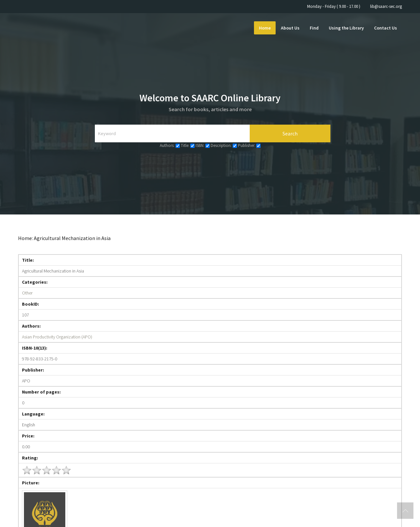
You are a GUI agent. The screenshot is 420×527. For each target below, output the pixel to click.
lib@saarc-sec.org (386, 6)
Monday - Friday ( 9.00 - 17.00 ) (334, 6)
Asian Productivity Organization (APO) (57, 337)
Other (27, 293)
